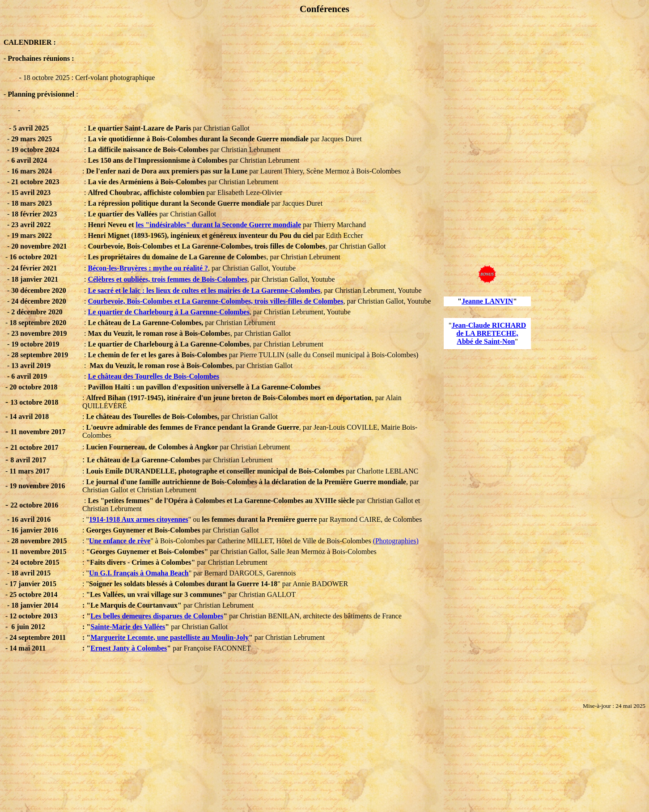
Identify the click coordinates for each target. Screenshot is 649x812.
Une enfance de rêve (120, 541)
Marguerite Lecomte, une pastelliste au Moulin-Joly (170, 637)
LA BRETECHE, (492, 333)
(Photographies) (396, 541)
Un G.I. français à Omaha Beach (139, 573)
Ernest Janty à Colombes (129, 648)
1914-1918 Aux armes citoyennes (139, 519)
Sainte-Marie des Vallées (128, 627)
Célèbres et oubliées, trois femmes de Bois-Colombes (167, 279)
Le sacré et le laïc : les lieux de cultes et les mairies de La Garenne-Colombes (204, 290)
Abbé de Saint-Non (486, 341)
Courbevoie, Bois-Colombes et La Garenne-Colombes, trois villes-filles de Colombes (215, 301)
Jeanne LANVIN (487, 301)
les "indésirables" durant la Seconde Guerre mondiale (218, 225)
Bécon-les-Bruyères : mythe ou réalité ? (148, 268)
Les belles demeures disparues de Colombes (157, 616)
